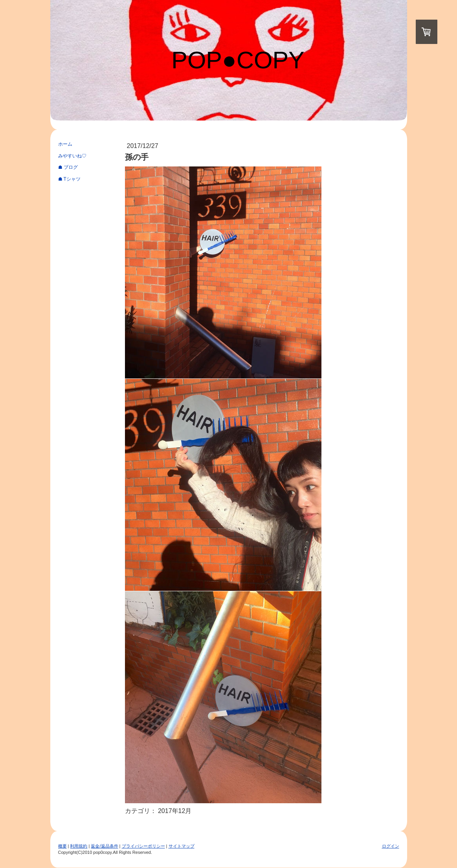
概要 (62, 846)
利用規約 (79, 846)
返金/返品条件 (104, 846)
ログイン (391, 846)
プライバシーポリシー (143, 846)
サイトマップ (182, 846)
